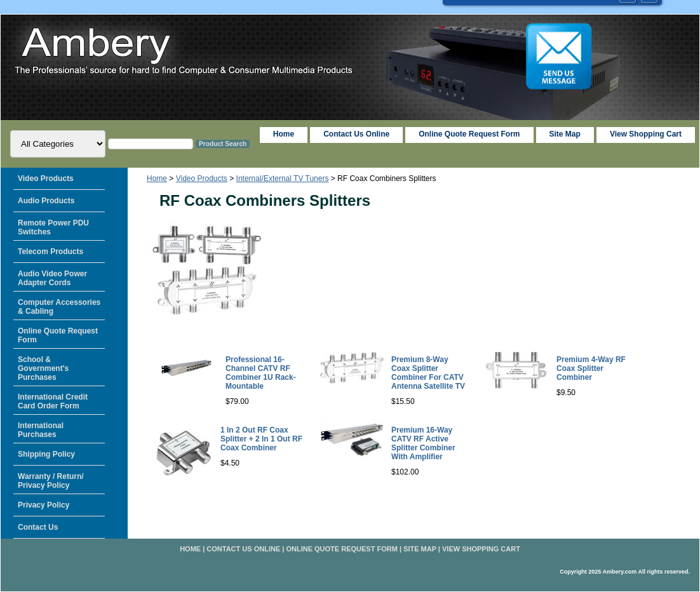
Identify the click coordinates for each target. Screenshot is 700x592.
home (284, 134)
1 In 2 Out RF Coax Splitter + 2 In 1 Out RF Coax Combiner (261, 439)
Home (157, 178)
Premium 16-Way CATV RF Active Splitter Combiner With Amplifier (423, 443)
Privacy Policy (44, 505)
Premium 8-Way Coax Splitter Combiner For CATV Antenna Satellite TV (428, 373)
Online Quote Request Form (469, 134)
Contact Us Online (356, 134)
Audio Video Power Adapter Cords (52, 278)
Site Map (420, 549)
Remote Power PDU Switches (53, 227)
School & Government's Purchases (43, 368)
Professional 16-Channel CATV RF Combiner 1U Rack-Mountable (261, 373)
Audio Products (46, 201)
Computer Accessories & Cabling (59, 307)
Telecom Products (50, 252)
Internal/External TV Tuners (283, 178)
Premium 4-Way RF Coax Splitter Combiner (591, 368)
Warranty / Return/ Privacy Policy (51, 481)
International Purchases (41, 430)
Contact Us (38, 527)
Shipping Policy (46, 454)
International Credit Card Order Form (53, 401)
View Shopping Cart (646, 134)
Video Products (202, 178)
